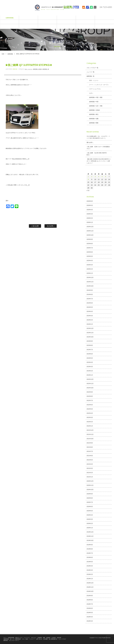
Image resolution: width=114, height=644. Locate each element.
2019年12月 (90, 532)
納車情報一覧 (46, 69)
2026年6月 (90, 201)
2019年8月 (90, 549)
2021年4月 (90, 464)
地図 (44, 638)
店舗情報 (40, 638)
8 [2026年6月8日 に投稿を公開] (88, 179)
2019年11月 (90, 536)
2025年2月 (90, 269)
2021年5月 (90, 460)
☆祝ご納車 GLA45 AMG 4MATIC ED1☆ (97, 154)
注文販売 (54, 638)
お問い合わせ (39, 639)
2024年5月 (90, 307)
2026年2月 (90, 218)
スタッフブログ (62, 639)
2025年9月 (90, 239)
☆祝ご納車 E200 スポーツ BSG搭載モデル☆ (98, 148)
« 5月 (88, 191)
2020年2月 (90, 524)
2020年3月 (90, 519)
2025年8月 (90, 244)
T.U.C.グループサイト (14, 640)
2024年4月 (90, 311)
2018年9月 (90, 596)
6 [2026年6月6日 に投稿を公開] (106, 177)
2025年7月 (90, 248)
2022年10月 (90, 388)
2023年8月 (90, 345)
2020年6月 (90, 507)
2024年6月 (90, 303)
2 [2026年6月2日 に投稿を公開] (92, 177)
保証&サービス (19, 638)
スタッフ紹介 (25, 639)
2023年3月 (90, 367)
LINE (91, 9)
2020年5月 (90, 511)
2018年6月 (90, 608)
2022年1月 (90, 426)
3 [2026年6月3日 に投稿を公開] (95, 177)
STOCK (83, 9)
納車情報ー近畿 (93, 119)
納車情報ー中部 (93, 102)
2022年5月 (90, 409)
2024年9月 (90, 290)
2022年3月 (90, 417)
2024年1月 (90, 324)
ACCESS (87, 9)
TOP (3, 54)
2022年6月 (90, 405)
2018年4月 (90, 617)
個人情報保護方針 (53, 639)
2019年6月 (90, 557)
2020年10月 (90, 490)
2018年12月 (90, 583)
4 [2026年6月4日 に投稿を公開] (99, 177)
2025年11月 (90, 231)
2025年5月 (90, 256)
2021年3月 (90, 468)
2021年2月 (90, 473)
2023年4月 (90, 362)
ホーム (5, 638)
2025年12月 (90, 227)
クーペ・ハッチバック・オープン (98, 85)
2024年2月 (90, 320)
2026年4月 (90, 210)
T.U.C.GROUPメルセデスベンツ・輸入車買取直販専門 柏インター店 (57, 8)
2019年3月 (90, 570)
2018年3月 (90, 621)
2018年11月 (90, 587)
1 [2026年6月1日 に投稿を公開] (88, 177)
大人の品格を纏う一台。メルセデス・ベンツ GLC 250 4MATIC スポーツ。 (98, 137)
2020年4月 (90, 515)
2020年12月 (90, 481)
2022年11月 (90, 384)
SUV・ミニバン (28, 69)
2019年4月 (90, 566)
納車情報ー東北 (93, 114)
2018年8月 (90, 600)
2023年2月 (90, 371)
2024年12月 (90, 278)
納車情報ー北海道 (37, 69)
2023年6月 (90, 354)
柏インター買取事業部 (15, 639)
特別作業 (59, 638)
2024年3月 (90, 316)
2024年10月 (90, 286)
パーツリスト (27, 638)
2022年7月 (90, 401)
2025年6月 (90, 252)
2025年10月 (90, 235)
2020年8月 (90, 498)
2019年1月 (90, 579)
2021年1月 (90, 477)
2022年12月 (90, 379)
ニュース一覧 (91, 72)
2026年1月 (90, 222)
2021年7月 (90, 451)
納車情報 (10, 54)
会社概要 (45, 639)
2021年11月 (90, 434)
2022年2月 (90, 422)
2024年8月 (90, 294)
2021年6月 (90, 456)
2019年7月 (90, 553)
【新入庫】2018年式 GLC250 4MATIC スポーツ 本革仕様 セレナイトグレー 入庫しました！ (99, 161)
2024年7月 (90, 299)
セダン (90, 93)
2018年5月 (90, 613)
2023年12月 (90, 328)
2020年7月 (90, 502)
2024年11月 (90, 282)
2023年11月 (90, 333)
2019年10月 (90, 540)
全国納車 (48, 638)
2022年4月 (90, 413)
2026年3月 (90, 214)
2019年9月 (90, 545)
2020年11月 (90, 485)
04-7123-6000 (105, 7)
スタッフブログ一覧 (93, 68)
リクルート (32, 639)
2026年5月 (90, 205)
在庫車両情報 (11, 638)
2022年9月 (90, 392)
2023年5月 (90, 358)
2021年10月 (90, 439)
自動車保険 (6, 639)
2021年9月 (90, 443)
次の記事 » (51, 226)
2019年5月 (90, 562)
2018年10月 (90, 591)
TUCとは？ (34, 638)
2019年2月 (90, 574)
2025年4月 (90, 261)
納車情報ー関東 (93, 123)
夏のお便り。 (91, 142)
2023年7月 (90, 350)
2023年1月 (90, 375)
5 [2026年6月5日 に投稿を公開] (102, 177)
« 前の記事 (35, 226)
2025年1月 (90, 273)
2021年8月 (90, 447)
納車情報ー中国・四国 (94, 97)
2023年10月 (90, 337)
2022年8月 (90, 396)
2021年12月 (90, 430)
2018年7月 (90, 604)
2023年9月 (90, 341)
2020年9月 (90, 494)
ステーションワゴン (94, 89)
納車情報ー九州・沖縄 (94, 106)
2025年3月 (90, 265)
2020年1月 (90, 528)
